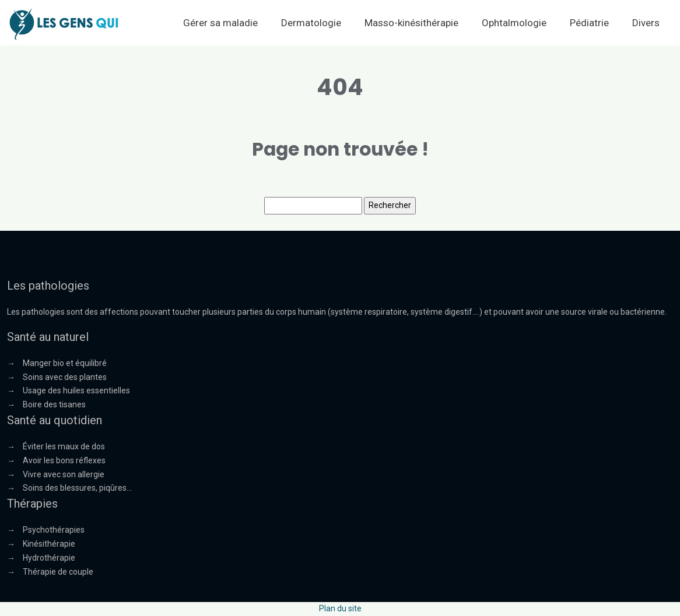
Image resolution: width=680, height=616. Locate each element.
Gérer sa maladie (220, 23)
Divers (646, 23)
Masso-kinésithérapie (411, 23)
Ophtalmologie (514, 23)
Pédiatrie (589, 23)
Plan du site (340, 608)
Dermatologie (311, 23)
